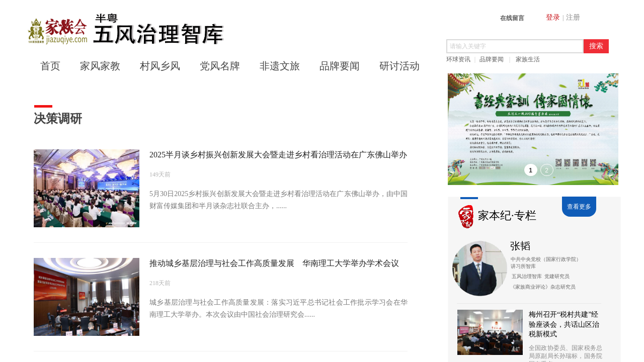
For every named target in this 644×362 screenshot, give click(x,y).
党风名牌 (220, 66)
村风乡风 (160, 66)
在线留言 (512, 18)
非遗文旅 (280, 66)
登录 (553, 17)
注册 (573, 17)
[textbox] (515, 46)
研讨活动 (399, 66)
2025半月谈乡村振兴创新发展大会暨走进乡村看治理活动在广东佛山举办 (278, 155)
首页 (50, 66)
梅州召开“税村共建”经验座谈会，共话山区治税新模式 (564, 324)
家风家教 (100, 66)
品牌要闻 (492, 59)
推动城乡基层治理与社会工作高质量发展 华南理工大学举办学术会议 (274, 263)
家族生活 (528, 59)
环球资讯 (458, 59)
